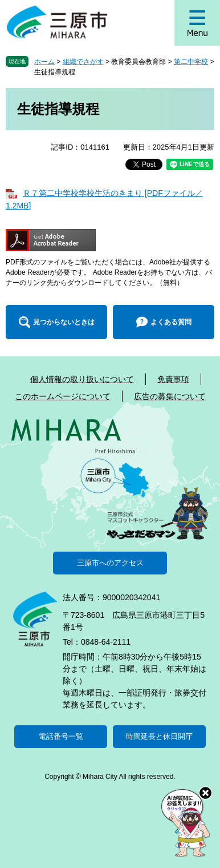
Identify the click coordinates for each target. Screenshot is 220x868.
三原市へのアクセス (110, 563)
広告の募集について (170, 396)
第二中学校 (191, 62)
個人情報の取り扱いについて (82, 379)
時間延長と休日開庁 (159, 736)
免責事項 (173, 379)
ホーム (44, 62)
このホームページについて (63, 396)
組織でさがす (83, 62)
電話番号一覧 (61, 736)
